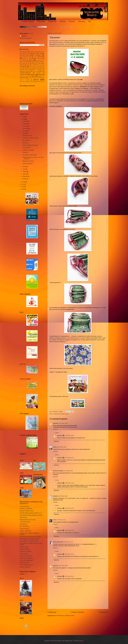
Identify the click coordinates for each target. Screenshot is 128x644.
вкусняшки (33, 53)
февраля (25, 176)
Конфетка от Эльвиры (28, 150)
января (25, 179)
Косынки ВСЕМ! (27, 148)
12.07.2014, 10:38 (69, 483)
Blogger (81, 641)
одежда (24, 66)
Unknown (56, 423)
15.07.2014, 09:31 (69, 576)
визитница (24, 54)
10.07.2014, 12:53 (63, 423)
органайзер (40, 67)
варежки (42, 52)
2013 (23, 182)
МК (29, 63)
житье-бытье (29, 60)
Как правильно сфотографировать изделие (31, 515)
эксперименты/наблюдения (25, 82)
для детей (41, 57)
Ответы (57, 433)
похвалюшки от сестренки (35, 70)
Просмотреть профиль (26, 38)
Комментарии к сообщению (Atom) (65, 616)
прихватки (22, 71)
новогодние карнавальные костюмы (36, 65)
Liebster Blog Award (28, 164)
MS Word (41, 82)
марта (24, 174)
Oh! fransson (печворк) (26, 551)
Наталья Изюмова (58, 471)
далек (35, 57)
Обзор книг (41, 21)
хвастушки (22, 78)
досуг (21, 60)
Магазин (72, 21)
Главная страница (28, 21)
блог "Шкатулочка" (25, 526)
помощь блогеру (24, 554)
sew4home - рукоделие (26, 509)
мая (24, 169)
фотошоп (41, 76)
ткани (28, 76)
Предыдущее (103, 612)
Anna (55, 520)
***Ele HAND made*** (25, 522)
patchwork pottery (24, 547)
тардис (40, 75)
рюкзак (40, 71)
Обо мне (63, 21)
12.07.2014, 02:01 (68, 471)
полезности (22, 70)
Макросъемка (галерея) (26, 556)
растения (34, 71)
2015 (23, 117)
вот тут (54, 101)
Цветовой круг (23, 524)
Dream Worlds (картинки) (26, 560)
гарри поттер (29, 57)
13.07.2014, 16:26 (69, 530)
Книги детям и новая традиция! (31, 138)
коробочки (34, 62)
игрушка (22, 62)
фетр (33, 76)
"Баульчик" (25, 152)
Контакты (82, 21)
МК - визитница (27, 140)
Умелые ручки (23, 518)
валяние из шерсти (34, 52)
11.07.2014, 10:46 (69, 436)
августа (25, 131)
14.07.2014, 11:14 (68, 542)
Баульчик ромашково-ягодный (30, 145)
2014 (23, 119)
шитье (67, 414)
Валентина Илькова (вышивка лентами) (30, 537)
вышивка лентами (35, 55)
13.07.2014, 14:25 (61, 520)
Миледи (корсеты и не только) (28, 520)
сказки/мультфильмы (25, 73)
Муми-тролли (35, 63)
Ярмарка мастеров (25, 549)
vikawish (56, 496)
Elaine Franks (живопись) (26, 558)
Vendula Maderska (24, 506)
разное (28, 71)
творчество (22, 76)
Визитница (25, 143)
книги (27, 62)
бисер (26, 52)
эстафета (35, 82)
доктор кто (26, 58)
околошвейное (33, 67)
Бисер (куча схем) (24, 562)
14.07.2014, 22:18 (69, 554)
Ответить (56, 429)
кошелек (24, 63)
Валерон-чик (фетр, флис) (27, 511)
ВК (90, 21)
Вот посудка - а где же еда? (30, 155)
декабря (25, 121)
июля (24, 133)
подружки (34, 68)
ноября (25, 124)
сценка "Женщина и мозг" (26, 565)
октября (25, 126)
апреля (25, 171)
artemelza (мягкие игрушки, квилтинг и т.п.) (31, 513)
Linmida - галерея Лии (25, 531)
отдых (21, 68)
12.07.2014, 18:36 (63, 496)
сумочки (62, 414)
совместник (57, 414)
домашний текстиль (36, 58)
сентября (25, 129)
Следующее (52, 612)
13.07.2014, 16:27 (69, 508)
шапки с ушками (25, 80)
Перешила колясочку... (28, 161)
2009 (23, 189)
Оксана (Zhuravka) (58, 542)
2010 (23, 187)
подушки (41, 68)
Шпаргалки (52, 21)
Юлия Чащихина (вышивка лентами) (29, 539)
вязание (22, 57)
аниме (21, 52)
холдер (30, 78)
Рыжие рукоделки (24, 529)
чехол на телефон (38, 78)
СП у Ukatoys (91, 44)
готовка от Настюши (25, 567)
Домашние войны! (27, 135)
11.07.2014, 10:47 (69, 458)
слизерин (39, 73)
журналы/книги (40, 60)
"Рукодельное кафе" (61, 372)
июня (24, 167)
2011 (23, 184)
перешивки (27, 68)
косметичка (42, 62)
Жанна (55, 447)
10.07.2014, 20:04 (62, 447)
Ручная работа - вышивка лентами (29, 541)
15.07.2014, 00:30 (63, 566)
